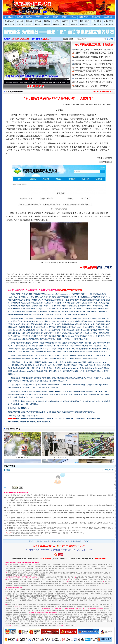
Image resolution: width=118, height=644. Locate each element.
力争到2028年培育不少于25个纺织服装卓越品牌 (94, 60)
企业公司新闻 (109, 21)
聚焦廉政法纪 (9, 21)
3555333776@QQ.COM (20, 39)
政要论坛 (38, 21)
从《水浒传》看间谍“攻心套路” (15, 83)
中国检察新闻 (84, 21)
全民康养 (47, 25)
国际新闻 (38, 25)
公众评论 (56, 21)
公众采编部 (39, 541)
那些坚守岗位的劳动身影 (98, 458)
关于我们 (31, 541)
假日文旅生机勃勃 (23, 458)
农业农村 (74, 25)
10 (52, 79)
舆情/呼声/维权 (17, 92)
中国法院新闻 (97, 21)
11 (55, 79)
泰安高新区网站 (91, 104)
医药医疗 (56, 25)
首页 (8, 92)
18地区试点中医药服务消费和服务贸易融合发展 (94, 75)
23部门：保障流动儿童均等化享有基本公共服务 (94, 53)
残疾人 (65, 25)
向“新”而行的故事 (60, 458)
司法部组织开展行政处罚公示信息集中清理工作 (94, 71)
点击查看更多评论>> (108, 470)
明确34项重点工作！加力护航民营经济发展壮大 (94, 50)
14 (65, 79)
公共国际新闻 (109, 25)
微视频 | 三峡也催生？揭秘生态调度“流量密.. (68, 83)
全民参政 (47, 21)
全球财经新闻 (84, 25)
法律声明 (46, 541)
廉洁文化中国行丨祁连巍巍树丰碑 (39, 83)
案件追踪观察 (9, 25)
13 (62, 79)
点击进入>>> (47, 39)
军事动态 (20, 25)
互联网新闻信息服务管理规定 (40, 500)
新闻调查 (65, 21)
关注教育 (74, 21)
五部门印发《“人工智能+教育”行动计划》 (92, 86)
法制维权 (20, 21)
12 (58, 79)
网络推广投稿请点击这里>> (103, 92)
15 (68, 79)
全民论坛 (29, 21)
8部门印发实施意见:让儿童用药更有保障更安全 (94, 64)
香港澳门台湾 (97, 25)
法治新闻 (29, 25)
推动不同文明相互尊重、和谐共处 (94, 45)
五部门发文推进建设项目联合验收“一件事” (92, 57)
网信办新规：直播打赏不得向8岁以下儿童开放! (94, 82)
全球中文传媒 (22, 7)
